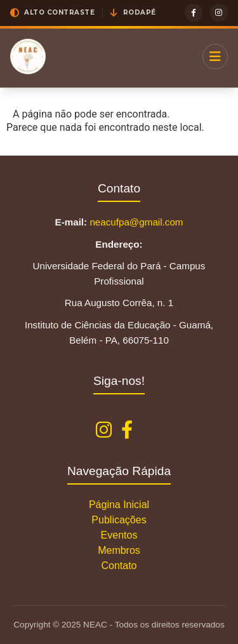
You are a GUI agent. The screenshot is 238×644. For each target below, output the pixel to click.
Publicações (119, 520)
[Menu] (215, 57)
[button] (52, 13)
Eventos (119, 535)
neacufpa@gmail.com (136, 222)
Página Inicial (119, 505)
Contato (119, 566)
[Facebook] (194, 13)
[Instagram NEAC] (104, 430)
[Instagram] (219, 13)
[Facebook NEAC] (127, 430)
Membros (119, 550)
